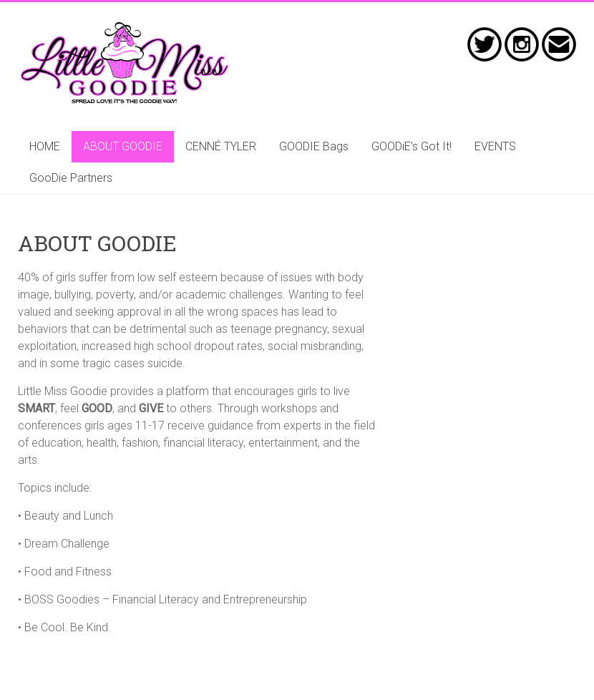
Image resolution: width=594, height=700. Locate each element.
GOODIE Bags (314, 146)
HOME (45, 146)
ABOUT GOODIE (123, 146)
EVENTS (495, 146)
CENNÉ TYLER (221, 146)
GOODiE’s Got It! (412, 146)
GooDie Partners (71, 178)
